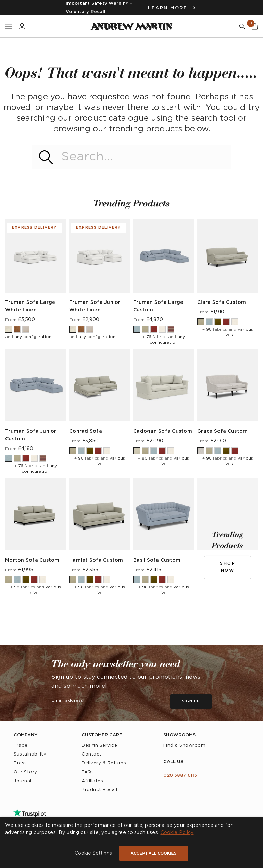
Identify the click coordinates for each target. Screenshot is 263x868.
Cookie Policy (177, 833)
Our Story (26, 772)
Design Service (99, 745)
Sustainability (30, 754)
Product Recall (99, 790)
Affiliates (92, 781)
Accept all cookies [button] (153, 853)
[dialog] (131, 843)
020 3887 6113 (180, 776)
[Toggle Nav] (9, 27)
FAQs (88, 772)
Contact (92, 754)
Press (20, 763)
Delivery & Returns (104, 763)
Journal (23, 781)
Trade (21, 745)
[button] (93, 854)
